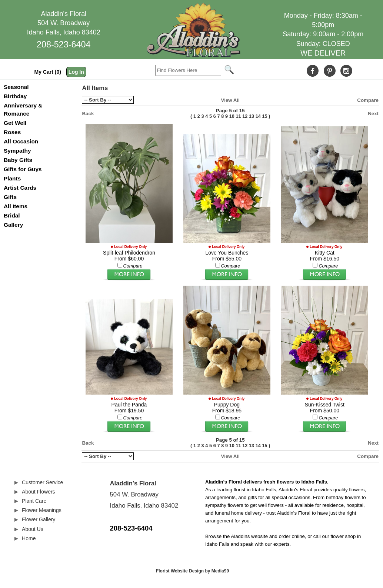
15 (264, 116)
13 (252, 116)
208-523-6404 (64, 44)
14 (258, 116)
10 (232, 116)
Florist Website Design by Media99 (192, 571)
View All (230, 100)
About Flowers (38, 492)
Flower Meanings (42, 510)
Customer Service (42, 482)
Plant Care (34, 501)
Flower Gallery (39, 519)
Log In (76, 72)
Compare (368, 100)
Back (88, 114)
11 (238, 116)
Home (29, 538)
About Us (33, 529)
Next (373, 114)
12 (245, 116)
